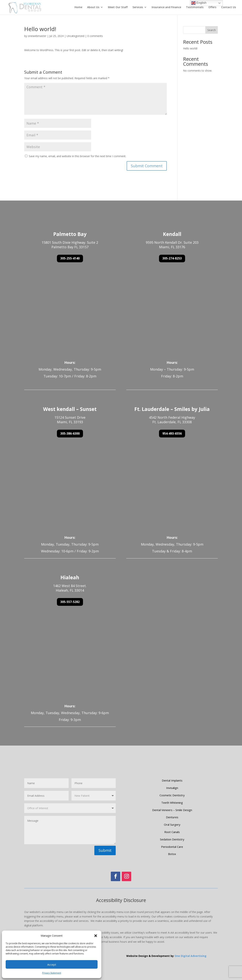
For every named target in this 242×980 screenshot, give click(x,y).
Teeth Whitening (172, 803)
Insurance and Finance (166, 8)
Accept (52, 964)
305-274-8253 (172, 258)
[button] (96, 936)
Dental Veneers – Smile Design (172, 810)
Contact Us (229, 8)
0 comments (95, 36)
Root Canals (172, 832)
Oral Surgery (172, 825)
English (199, 3)
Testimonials (195, 8)
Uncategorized (75, 36)
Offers (212, 8)
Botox (172, 854)
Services (138, 8)
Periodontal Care (172, 847)
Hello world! (190, 48)
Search (212, 30)
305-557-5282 (70, 602)
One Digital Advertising (190, 956)
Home (78, 8)
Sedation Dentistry (172, 839)
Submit (105, 850)
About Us (93, 8)
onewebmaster (37, 36)
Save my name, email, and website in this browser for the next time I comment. (77, 156)
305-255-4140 (70, 258)
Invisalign (172, 788)
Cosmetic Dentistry (172, 795)
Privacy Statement (52, 973)
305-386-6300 (70, 433)
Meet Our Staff (118, 8)
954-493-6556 (172, 433)
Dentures (172, 817)
